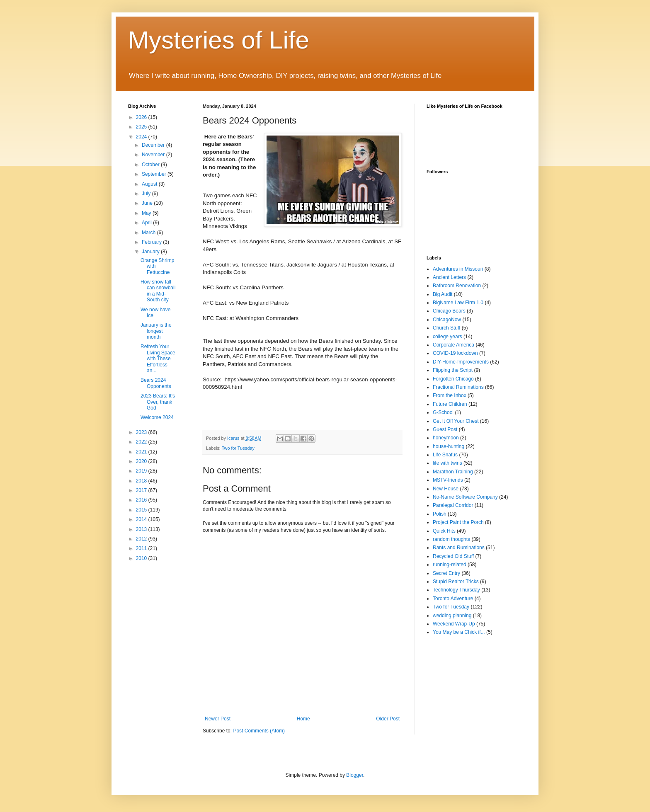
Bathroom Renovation (457, 286)
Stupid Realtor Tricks (456, 582)
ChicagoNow (447, 320)
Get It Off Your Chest (456, 421)
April (147, 223)
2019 (142, 471)
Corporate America (454, 345)
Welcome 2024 (157, 417)
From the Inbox (450, 395)
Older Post (388, 719)
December (154, 145)
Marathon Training (453, 472)
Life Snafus (445, 455)
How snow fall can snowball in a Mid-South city (158, 291)
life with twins (447, 463)
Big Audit (443, 294)
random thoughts (451, 539)
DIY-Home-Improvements (461, 362)
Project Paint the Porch (458, 522)
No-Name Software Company (465, 497)
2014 (142, 519)
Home (303, 719)
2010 (142, 558)
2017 (142, 490)
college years (447, 337)
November (154, 155)
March (149, 233)
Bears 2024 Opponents (156, 383)
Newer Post (218, 719)
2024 (142, 137)
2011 (142, 548)
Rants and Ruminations (459, 548)
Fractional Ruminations (458, 387)
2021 (142, 452)
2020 (142, 461)
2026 (142, 117)
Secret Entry (446, 573)
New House (446, 489)
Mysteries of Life (219, 40)
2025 (142, 127)
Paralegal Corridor (453, 505)
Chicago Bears (449, 311)
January (151, 252)
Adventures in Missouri (458, 269)
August (150, 184)
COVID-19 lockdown (455, 353)
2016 (142, 500)
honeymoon (446, 438)
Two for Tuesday (238, 448)
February (152, 242)
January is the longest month (156, 331)
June (148, 203)
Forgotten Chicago (453, 379)
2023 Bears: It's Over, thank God (158, 402)
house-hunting (449, 446)
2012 (142, 539)
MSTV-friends (448, 480)
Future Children (450, 404)
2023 (142, 432)
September (155, 174)
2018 (142, 481)
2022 (142, 442)
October (151, 165)
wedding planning (452, 616)
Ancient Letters (449, 277)
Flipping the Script (453, 370)
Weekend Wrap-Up (454, 624)
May (147, 213)
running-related (450, 565)
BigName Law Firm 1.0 (458, 303)
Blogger (355, 775)
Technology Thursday (456, 590)
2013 (142, 529)
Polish (440, 514)
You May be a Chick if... (459, 632)
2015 (142, 510)
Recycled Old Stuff (453, 556)
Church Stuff (446, 328)
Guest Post (445, 429)
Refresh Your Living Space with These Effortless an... (158, 359)
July (147, 194)
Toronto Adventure (453, 599)
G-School (443, 412)
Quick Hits (444, 531)
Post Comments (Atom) (259, 731)
